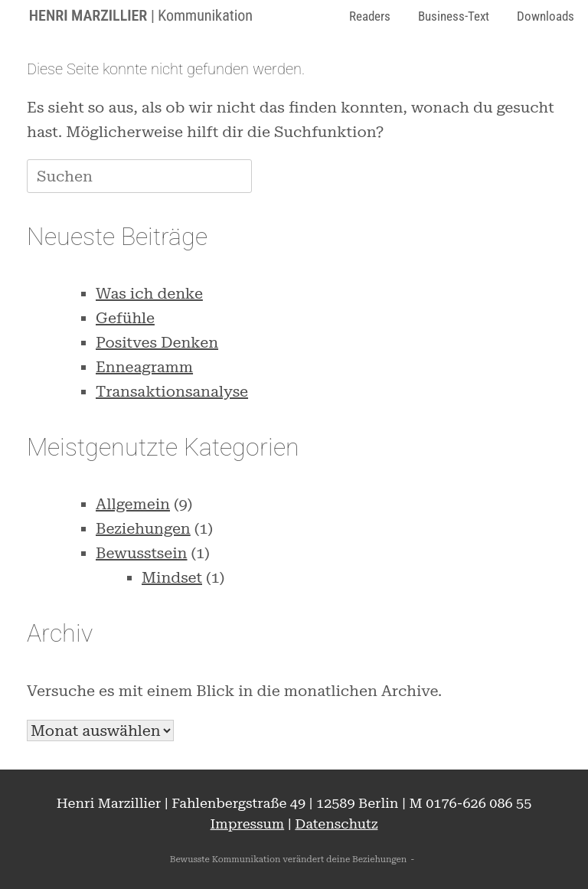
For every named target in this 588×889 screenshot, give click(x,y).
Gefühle (125, 318)
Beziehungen (143, 528)
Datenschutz (336, 824)
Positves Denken (157, 342)
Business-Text (454, 16)
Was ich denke (149, 293)
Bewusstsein (142, 553)
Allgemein (133, 504)
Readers (370, 16)
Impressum (248, 824)
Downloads (546, 16)
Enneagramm (144, 367)
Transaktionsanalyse (172, 391)
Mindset (172, 577)
